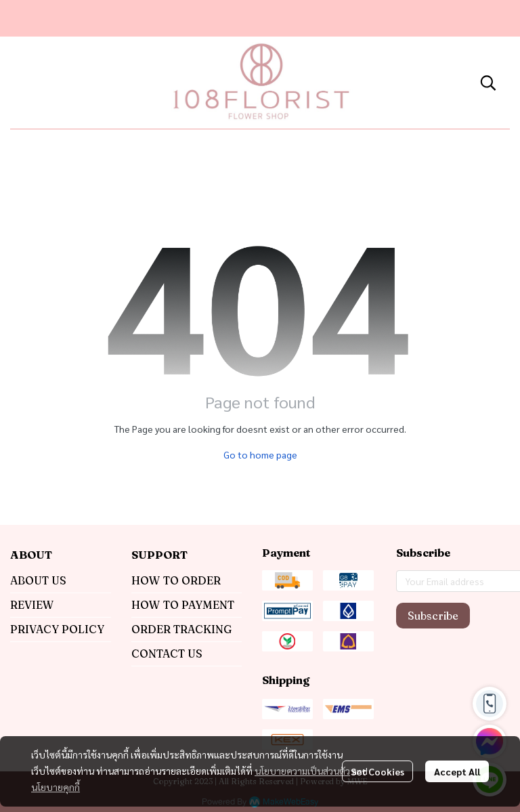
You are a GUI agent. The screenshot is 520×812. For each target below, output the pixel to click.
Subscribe (433, 616)
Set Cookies (377, 771)
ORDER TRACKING (181, 629)
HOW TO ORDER (176, 580)
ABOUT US (38, 580)
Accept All (457, 771)
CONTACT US (167, 654)
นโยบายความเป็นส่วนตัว (302, 771)
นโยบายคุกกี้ (56, 787)
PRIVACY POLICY (57, 629)
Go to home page (260, 454)
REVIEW (32, 605)
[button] (488, 83)
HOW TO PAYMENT (183, 605)
